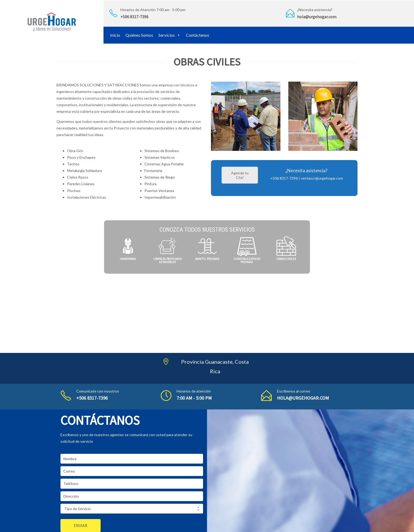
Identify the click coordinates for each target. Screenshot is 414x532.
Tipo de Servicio (132, 509)
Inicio (115, 35)
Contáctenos (197, 35)
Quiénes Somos (139, 35)
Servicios (170, 35)
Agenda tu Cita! (240, 175)
